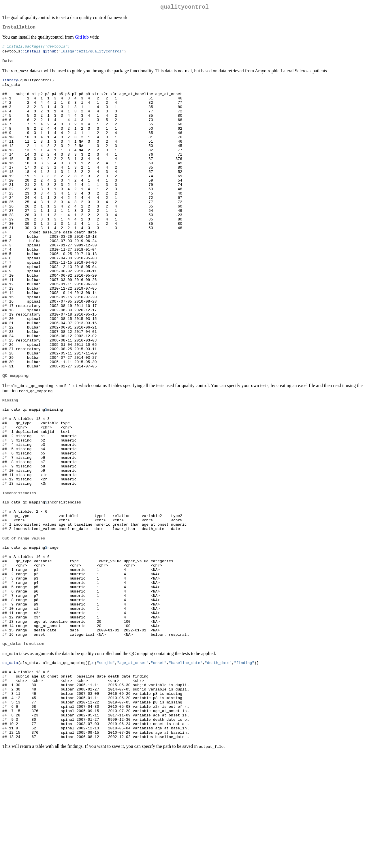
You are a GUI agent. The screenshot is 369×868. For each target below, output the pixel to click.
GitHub (82, 39)
